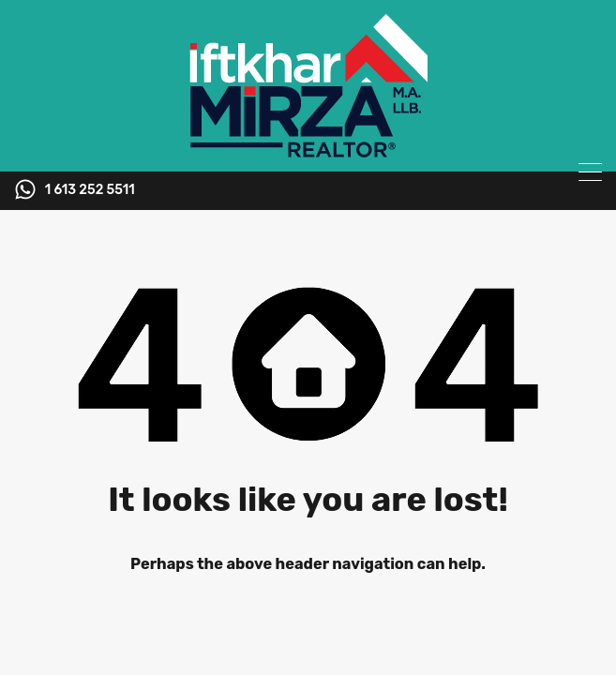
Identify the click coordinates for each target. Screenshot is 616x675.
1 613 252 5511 (90, 190)
